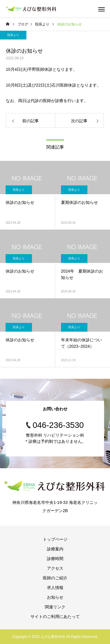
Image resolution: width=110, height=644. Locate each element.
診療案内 (55, 549)
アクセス (55, 568)
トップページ (55, 539)
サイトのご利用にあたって (55, 617)
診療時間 (55, 559)
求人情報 (55, 588)
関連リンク (55, 607)
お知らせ (55, 597)
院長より (13, 35)
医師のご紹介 (55, 578)
